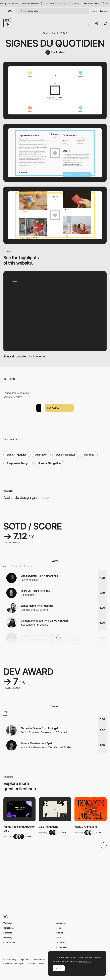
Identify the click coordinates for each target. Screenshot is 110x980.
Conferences (9, 942)
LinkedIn (31, 964)
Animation (41, 455)
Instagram (20, 964)
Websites (8, 923)
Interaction (40, 357)
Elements (8, 933)
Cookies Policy (10, 960)
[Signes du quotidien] (55, 311)
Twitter (41, 964)
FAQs (59, 938)
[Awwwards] (10, 11)
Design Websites (66, 455)
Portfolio (89, 455)
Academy (61, 923)
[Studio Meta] (55, 52)
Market (60, 933)
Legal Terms (25, 960)
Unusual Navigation (49, 463)
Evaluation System (12, 543)
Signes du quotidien (55, 43)
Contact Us (62, 947)
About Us (61, 942)
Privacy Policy (39, 960)
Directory (8, 938)
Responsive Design (18, 463)
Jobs (59, 928)
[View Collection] (19, 809)
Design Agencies (17, 455)
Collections (9, 928)
